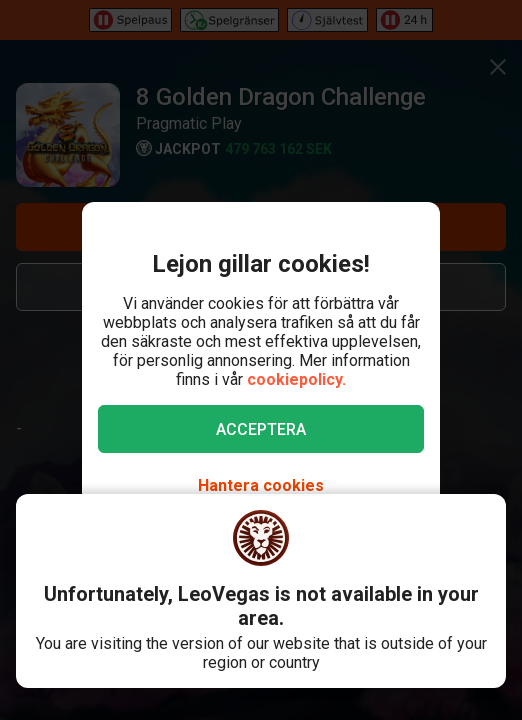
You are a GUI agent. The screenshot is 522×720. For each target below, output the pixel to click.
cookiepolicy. (296, 379)
